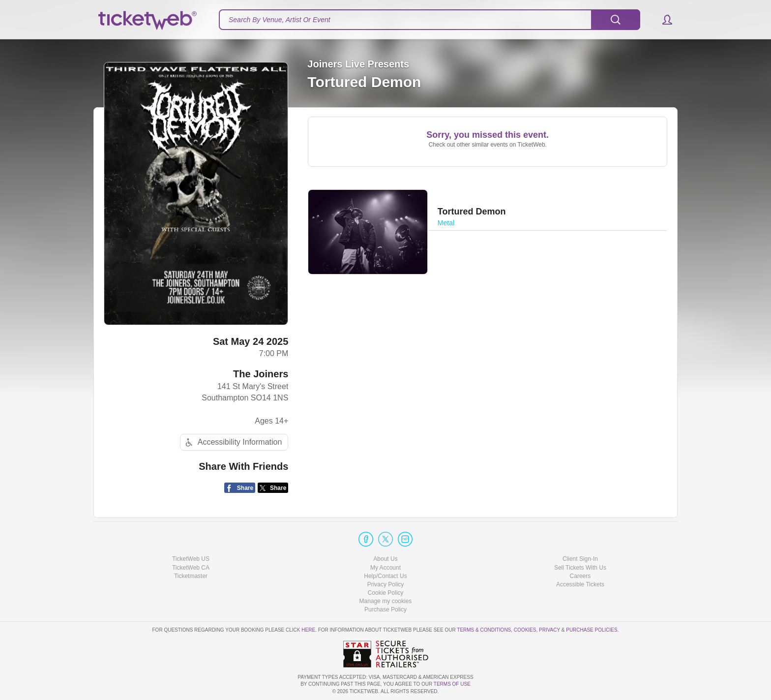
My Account (385, 568)
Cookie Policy (386, 593)
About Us (385, 559)
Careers (580, 576)
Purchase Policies (592, 630)
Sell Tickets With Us (580, 568)
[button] (663, 20)
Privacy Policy (386, 584)
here (308, 630)
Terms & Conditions (484, 630)
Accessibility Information (233, 442)
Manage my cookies (386, 601)
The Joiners (261, 374)
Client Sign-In (580, 559)
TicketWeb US (191, 559)
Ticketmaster (191, 576)
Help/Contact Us (385, 576)
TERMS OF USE (452, 684)
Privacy (549, 630)
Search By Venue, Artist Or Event (280, 20)
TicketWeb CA (191, 568)
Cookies (525, 630)
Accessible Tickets (580, 584)
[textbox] (430, 20)
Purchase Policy (385, 609)
